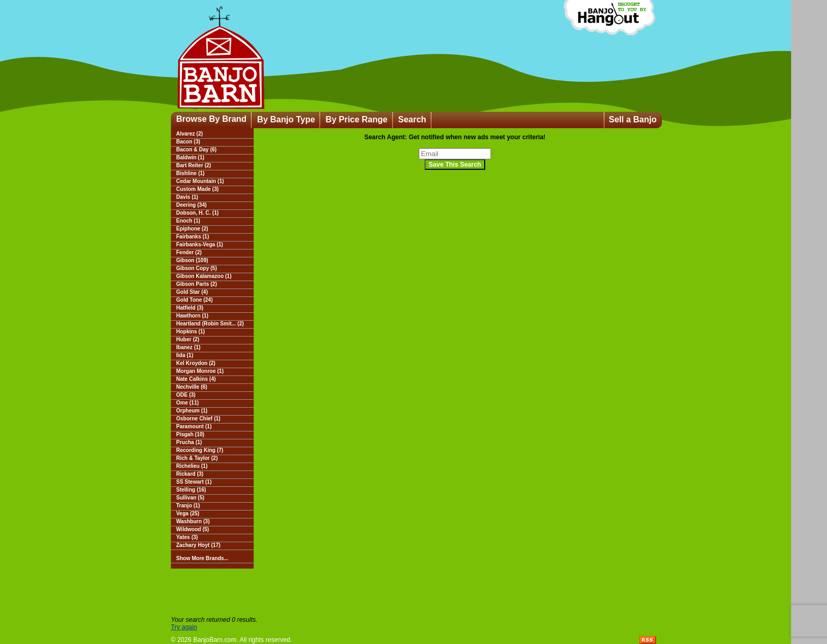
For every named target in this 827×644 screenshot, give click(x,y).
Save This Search (455, 165)
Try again (184, 627)
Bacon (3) (188, 142)
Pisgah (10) (190, 434)
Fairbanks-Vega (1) (200, 244)
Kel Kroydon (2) (196, 363)
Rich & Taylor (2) (197, 458)
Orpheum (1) (192, 411)
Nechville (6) (192, 387)
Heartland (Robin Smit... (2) (210, 324)
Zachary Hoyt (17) (198, 545)
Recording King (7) (200, 450)
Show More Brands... (202, 558)
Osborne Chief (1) (198, 419)
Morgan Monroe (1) (200, 371)
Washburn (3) (193, 521)
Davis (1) (187, 197)
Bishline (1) (190, 173)
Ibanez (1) (188, 347)
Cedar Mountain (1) (200, 181)
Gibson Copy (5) (196, 268)
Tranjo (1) (188, 506)
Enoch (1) (188, 221)
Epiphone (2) (192, 229)
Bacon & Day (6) (196, 150)
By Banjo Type (286, 119)
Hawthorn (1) (192, 316)
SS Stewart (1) (194, 482)
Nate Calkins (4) (196, 379)
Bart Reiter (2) (194, 165)
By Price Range (356, 119)
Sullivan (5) (190, 498)
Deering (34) (191, 205)
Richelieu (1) (192, 466)
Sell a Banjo (633, 119)
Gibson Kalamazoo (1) (204, 276)
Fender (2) (189, 252)
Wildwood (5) (193, 529)
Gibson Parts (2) (196, 284)
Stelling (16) (191, 490)
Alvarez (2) (190, 134)
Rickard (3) (190, 474)
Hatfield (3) (190, 308)
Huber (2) (188, 339)
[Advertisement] (413, 592)
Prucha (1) (189, 442)
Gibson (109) (192, 260)
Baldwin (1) (190, 157)
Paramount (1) (194, 426)
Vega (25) (188, 513)
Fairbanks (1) (193, 237)
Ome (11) (187, 403)
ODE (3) (186, 395)
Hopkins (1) (190, 331)
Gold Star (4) (192, 292)
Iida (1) (185, 355)
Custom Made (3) (198, 189)
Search (412, 119)
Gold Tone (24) (194, 300)
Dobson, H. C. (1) (198, 213)
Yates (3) (187, 537)
